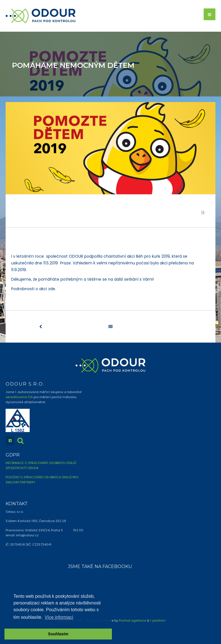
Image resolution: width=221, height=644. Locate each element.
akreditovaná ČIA (19, 397)
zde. (52, 289)
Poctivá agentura (132, 620)
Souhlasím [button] (58, 634)
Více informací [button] (59, 617)
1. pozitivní (158, 620)
